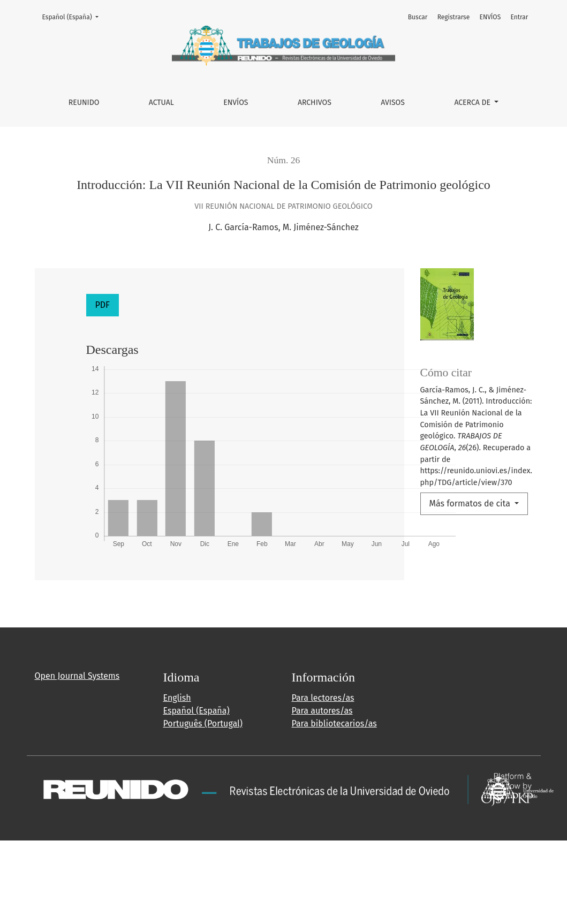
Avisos (393, 103)
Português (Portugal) (203, 724)
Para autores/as (322, 711)
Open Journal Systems (77, 676)
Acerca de (473, 103)
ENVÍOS (236, 103)
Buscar (418, 17)
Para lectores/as (323, 698)
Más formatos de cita (471, 503)
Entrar (519, 17)
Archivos (315, 103)
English (177, 698)
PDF (103, 305)
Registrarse (454, 17)
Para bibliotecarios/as (334, 724)
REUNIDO (84, 103)
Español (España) (74, 16)
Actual (161, 103)
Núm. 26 (284, 160)
